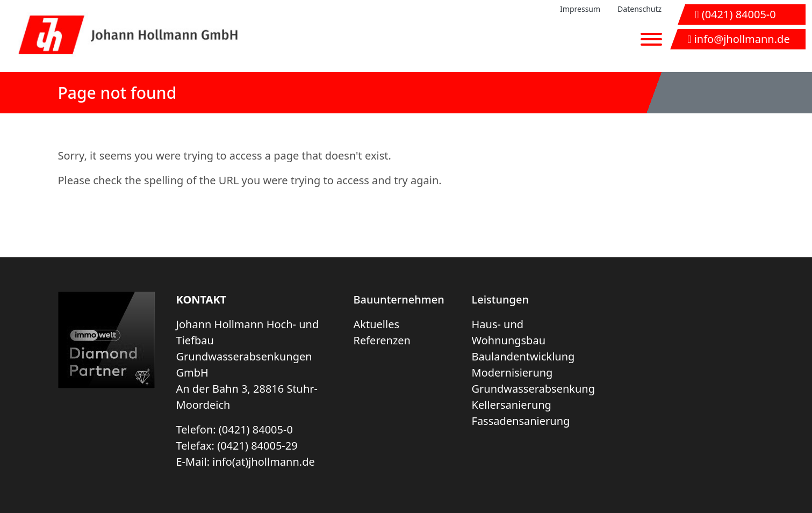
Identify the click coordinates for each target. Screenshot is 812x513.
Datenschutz (639, 9)
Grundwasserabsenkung (534, 389)
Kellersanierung (512, 405)
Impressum (580, 9)
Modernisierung (512, 373)
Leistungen (500, 299)
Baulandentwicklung (523, 356)
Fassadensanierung (521, 421)
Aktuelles (377, 324)
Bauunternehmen (399, 299)
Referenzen (382, 340)
